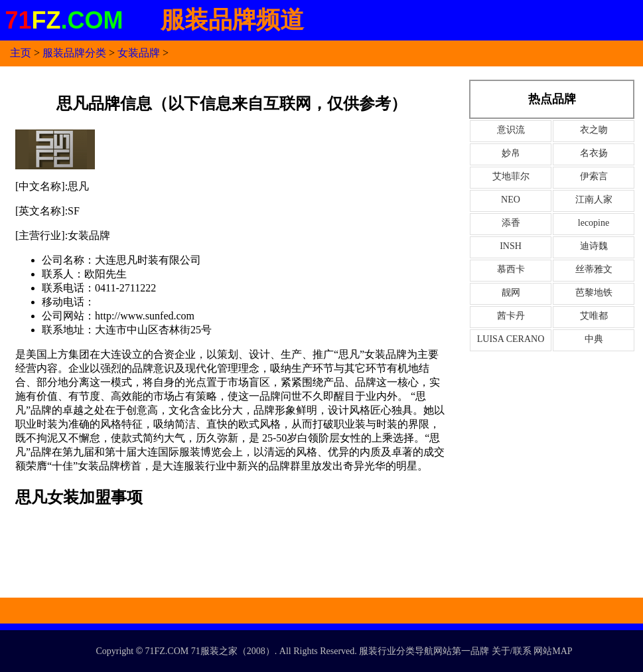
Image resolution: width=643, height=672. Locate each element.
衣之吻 (594, 130)
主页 (21, 53)
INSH (511, 246)
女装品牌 (139, 53)
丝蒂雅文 (594, 269)
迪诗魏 (594, 246)
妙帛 (511, 153)
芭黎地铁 (594, 293)
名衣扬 (594, 153)
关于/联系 (512, 651)
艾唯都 (594, 316)
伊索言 (594, 176)
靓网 (511, 293)
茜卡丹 (511, 316)
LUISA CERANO (511, 339)
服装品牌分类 (74, 53)
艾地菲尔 (511, 176)
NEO (511, 200)
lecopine (594, 223)
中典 (594, 339)
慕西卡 (511, 269)
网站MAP (553, 651)
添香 (511, 223)
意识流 (511, 130)
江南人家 (594, 200)
